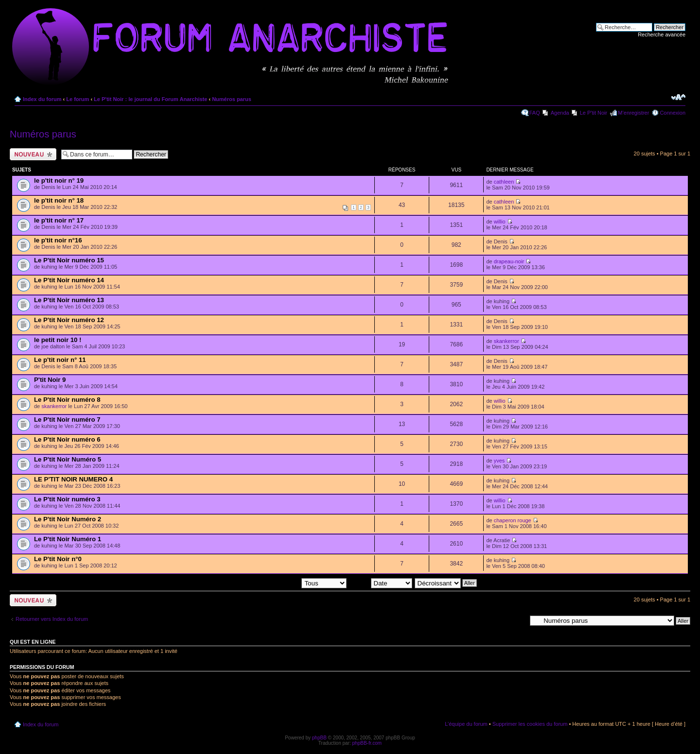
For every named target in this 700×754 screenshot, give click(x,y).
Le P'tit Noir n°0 (58, 559)
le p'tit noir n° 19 (59, 180)
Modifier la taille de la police (678, 97)
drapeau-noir (509, 261)
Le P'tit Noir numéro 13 (69, 300)
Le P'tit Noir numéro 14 (69, 280)
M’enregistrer (633, 113)
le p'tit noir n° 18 (59, 200)
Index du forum (42, 99)
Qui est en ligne (33, 642)
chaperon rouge (513, 520)
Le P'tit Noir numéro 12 (69, 320)
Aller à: (518, 620)
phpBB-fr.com (367, 743)
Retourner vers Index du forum (52, 619)
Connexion (673, 113)
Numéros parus (232, 99)
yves (499, 461)
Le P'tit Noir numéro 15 (69, 260)
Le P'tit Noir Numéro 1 (68, 539)
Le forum (78, 99)
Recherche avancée (662, 34)
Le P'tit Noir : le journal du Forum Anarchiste (150, 99)
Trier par (380, 583)
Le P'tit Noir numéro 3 (67, 499)
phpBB (319, 738)
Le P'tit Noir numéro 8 (67, 400)
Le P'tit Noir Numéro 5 (68, 459)
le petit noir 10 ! (58, 340)
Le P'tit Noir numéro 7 (67, 420)
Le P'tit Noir (594, 113)
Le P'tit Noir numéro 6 (67, 439)
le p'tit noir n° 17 (59, 220)
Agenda (560, 113)
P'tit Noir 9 (50, 380)
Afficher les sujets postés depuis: (284, 583)
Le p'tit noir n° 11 (60, 360)
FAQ (535, 113)
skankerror (507, 341)
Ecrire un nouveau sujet (33, 154)
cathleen (504, 182)
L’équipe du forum (466, 724)
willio (500, 222)
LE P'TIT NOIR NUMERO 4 (73, 479)
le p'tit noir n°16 (58, 240)
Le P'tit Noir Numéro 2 (68, 519)
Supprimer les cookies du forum (530, 724)
